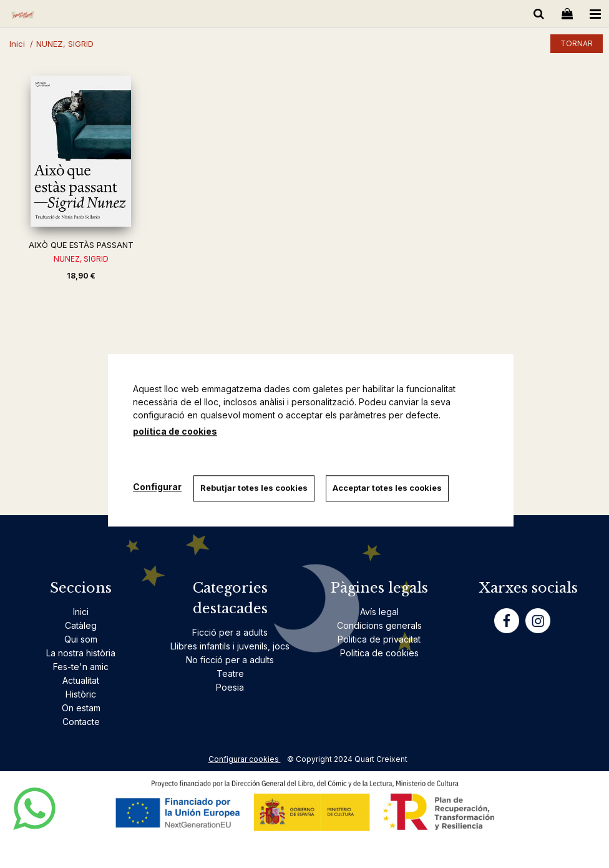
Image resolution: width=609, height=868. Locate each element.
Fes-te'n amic (81, 667)
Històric (81, 694)
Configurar (157, 487)
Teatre (230, 673)
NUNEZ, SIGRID (81, 259)
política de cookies (175, 431)
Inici (81, 612)
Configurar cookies (245, 759)
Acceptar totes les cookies (389, 488)
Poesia (230, 687)
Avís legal (379, 612)
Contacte (81, 722)
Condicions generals (379, 625)
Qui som (81, 639)
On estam (81, 708)
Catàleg (81, 625)
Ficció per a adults (230, 632)
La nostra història (81, 653)
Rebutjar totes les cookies (255, 488)
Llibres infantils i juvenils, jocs (230, 646)
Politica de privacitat (379, 639)
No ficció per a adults (230, 660)
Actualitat (81, 680)
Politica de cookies (379, 653)
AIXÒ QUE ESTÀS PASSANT (81, 245)
